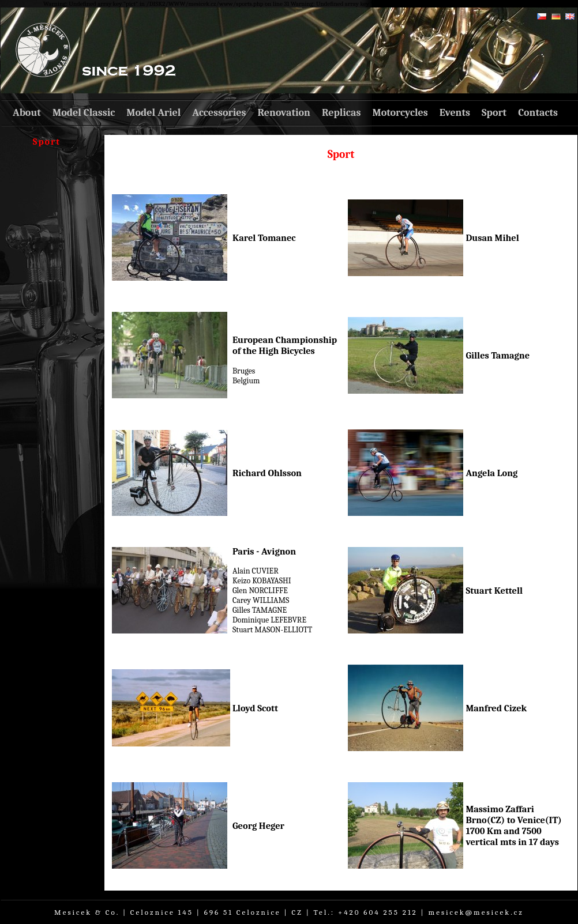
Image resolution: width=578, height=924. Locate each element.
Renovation (284, 113)
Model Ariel (153, 113)
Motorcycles (400, 113)
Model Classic (84, 113)
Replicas (341, 113)
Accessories (219, 113)
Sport (494, 113)
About (27, 113)
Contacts (538, 113)
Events (455, 113)
